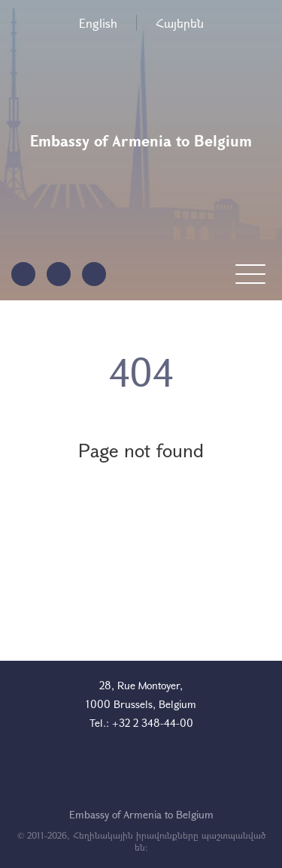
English (98, 23)
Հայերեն (180, 23)
